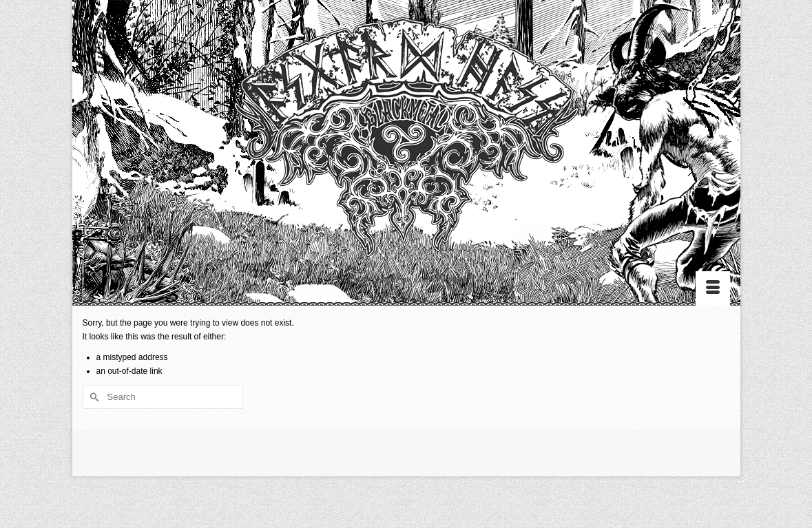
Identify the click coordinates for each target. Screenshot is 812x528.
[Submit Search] (93, 397)
